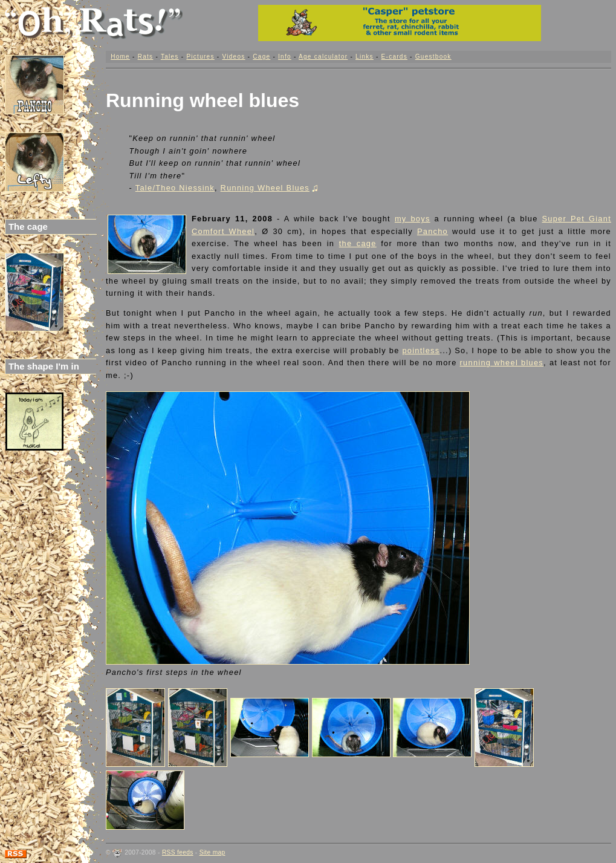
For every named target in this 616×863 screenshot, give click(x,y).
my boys (413, 219)
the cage (358, 243)
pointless (421, 350)
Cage (261, 57)
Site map (212, 852)
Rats (146, 57)
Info (285, 57)
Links (365, 57)
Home (120, 57)
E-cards (394, 57)
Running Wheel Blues (269, 188)
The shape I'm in (44, 366)
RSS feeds (178, 852)
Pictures (200, 57)
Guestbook (433, 57)
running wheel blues (502, 363)
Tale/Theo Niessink (175, 188)
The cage (28, 226)
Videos (233, 57)
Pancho (433, 231)
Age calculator (323, 57)
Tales (170, 57)
